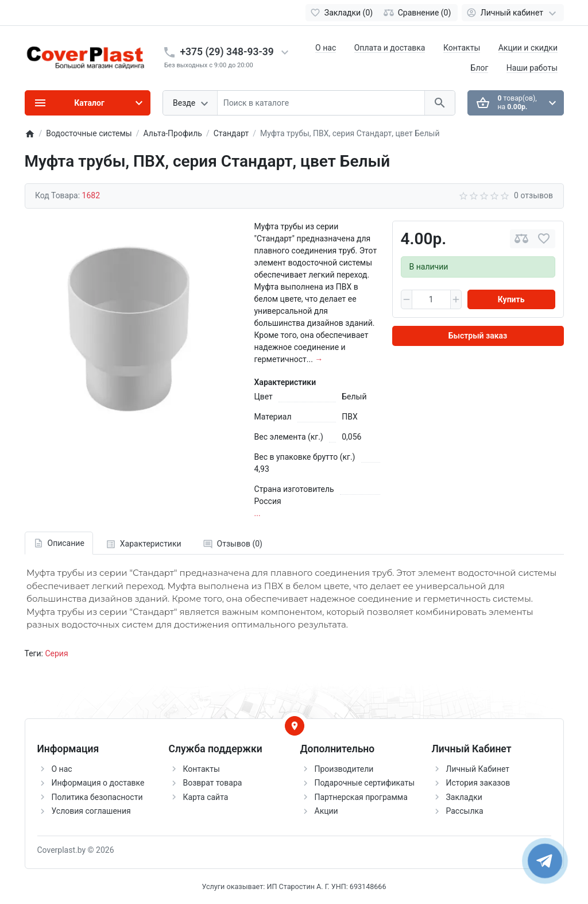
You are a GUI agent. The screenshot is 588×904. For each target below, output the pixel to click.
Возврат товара (213, 783)
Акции (326, 811)
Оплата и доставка (390, 48)
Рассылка (465, 811)
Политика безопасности (97, 797)
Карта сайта (206, 797)
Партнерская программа (361, 797)
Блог (480, 68)
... (258, 513)
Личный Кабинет (478, 769)
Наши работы (532, 68)
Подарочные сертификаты (365, 783)
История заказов (478, 783)
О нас (326, 48)
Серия (56, 653)
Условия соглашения (91, 811)
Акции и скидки (528, 48)
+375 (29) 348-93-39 (227, 52)
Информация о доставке (98, 783)
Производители (344, 769)
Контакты (462, 48)
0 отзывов (533, 195)
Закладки (464, 797)
